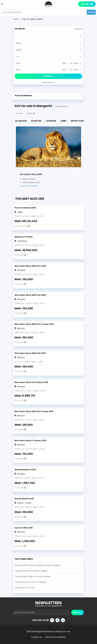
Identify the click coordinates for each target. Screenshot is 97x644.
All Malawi (21, 121)
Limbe (63, 121)
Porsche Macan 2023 (25, 208)
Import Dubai (78, 121)
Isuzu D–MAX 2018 (24, 528)
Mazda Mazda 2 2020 (25, 470)
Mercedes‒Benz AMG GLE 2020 (30, 295)
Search (91, 12)
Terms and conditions (55, 637)
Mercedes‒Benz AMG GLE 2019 (30, 353)
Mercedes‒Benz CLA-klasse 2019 (31, 382)
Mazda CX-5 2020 (24, 237)
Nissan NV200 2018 (24, 499)
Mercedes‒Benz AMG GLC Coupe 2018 (34, 411)
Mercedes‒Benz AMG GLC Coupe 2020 (34, 324)
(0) (49, 76)
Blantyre (36, 121)
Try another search (29, 186)
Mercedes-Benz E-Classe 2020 (30, 440)
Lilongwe (51, 121)
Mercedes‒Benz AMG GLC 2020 (30, 266)
